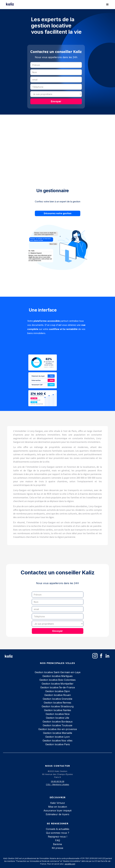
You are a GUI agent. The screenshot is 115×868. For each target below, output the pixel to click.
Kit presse (57, 848)
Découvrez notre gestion (58, 213)
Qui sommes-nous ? (58, 833)
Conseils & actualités (58, 829)
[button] (107, 5)
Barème (57, 844)
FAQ (58, 840)
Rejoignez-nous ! (57, 837)
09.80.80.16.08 (58, 781)
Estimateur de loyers (57, 814)
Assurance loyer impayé (57, 810)
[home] (10, 3)
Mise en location (58, 807)
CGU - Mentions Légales (57, 784)
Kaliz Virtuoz (58, 803)
